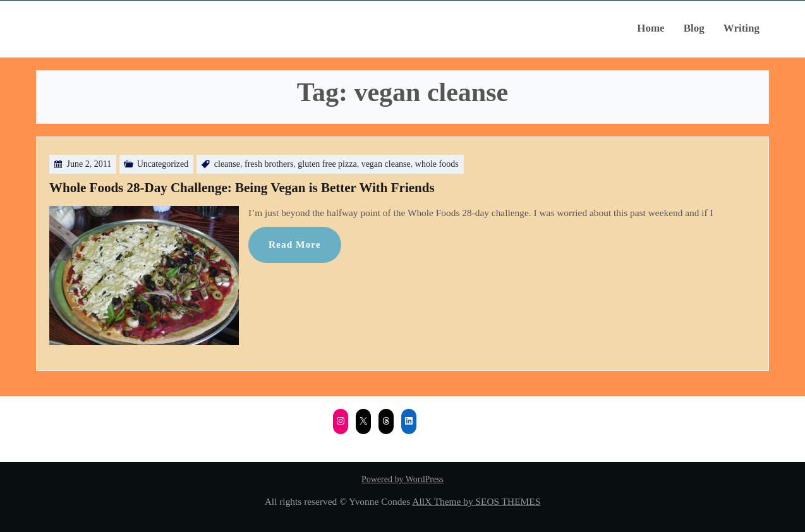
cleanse (227, 164)
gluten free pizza (327, 164)
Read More (295, 244)
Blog (694, 28)
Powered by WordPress (402, 479)
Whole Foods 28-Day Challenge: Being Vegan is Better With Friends (242, 188)
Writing (741, 28)
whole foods (437, 164)
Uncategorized (163, 164)
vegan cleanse (386, 164)
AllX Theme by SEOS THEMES (476, 501)
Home (651, 28)
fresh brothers (269, 164)
